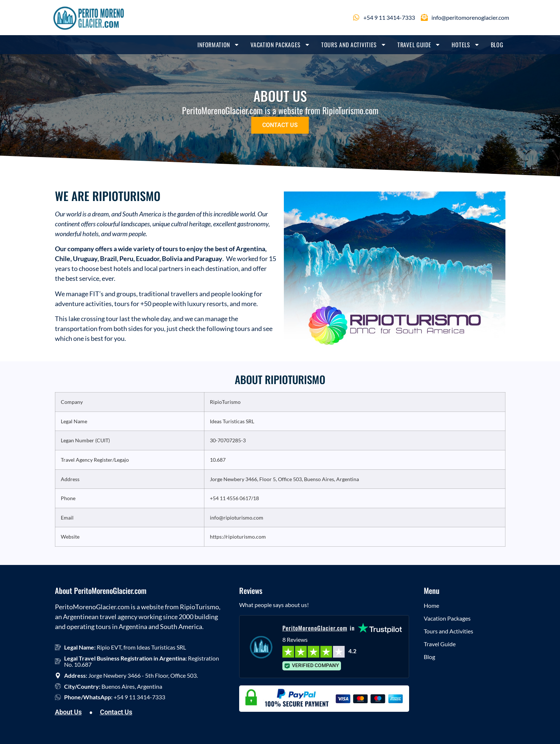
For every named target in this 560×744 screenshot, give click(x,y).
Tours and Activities (354, 45)
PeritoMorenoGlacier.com (315, 628)
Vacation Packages (280, 45)
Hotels (466, 45)
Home (431, 605)
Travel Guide (419, 45)
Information (218, 45)
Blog (497, 45)
